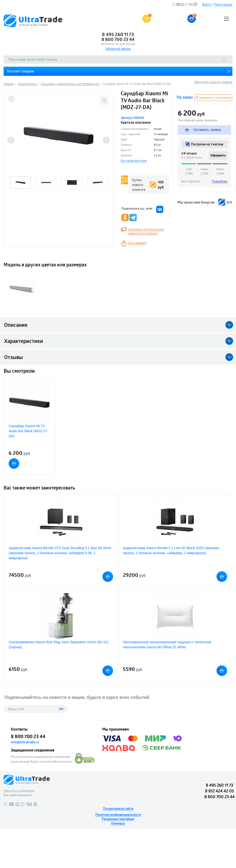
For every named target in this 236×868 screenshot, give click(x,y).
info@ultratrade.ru (25, 742)
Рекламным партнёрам (118, 819)
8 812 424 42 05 (219, 791)
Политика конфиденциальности (118, 815)
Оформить (218, 155)
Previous (11, 140)
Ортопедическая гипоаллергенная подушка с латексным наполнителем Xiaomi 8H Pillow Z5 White (167, 645)
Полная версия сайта (118, 809)
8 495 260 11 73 (118, 34)
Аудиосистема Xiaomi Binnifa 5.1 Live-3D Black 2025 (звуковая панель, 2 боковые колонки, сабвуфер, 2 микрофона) (171, 550)
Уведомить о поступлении (213, 98)
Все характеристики (134, 161)
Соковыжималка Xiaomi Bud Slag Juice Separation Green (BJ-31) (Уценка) (59, 645)
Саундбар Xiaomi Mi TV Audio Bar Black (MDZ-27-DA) (28, 431)
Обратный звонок (118, 49)
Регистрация (223, 4)
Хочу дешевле (137, 243)
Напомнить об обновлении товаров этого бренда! (146, 231)
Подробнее (220, 181)
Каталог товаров (21, 71)
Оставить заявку (203, 130)
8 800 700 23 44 (118, 39)
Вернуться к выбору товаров (214, 82)
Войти (207, 4)
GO (61, 709)
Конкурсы (118, 823)
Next (106, 140)
